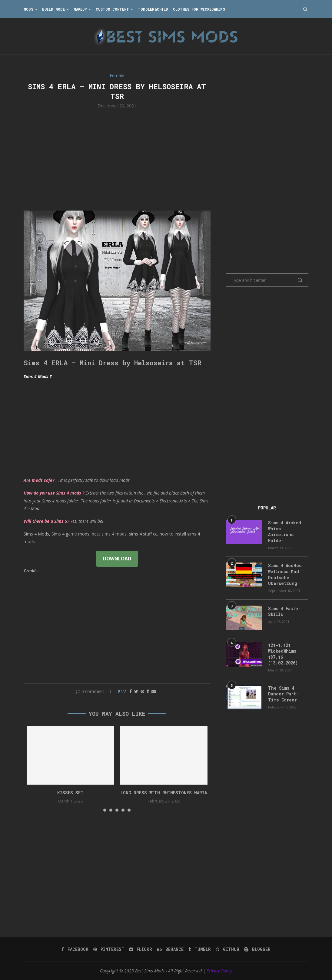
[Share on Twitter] (136, 691)
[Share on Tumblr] (148, 691)
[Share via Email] (154, 691)
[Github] (227, 949)
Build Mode (53, 9)
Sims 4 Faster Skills (284, 612)
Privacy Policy (219, 971)
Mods (28, 9)
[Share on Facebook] (131, 691)
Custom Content (112, 9)
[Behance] (170, 949)
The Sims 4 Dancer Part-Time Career (283, 694)
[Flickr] (141, 949)
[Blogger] (257, 949)
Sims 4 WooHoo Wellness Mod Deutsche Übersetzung (285, 574)
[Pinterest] (109, 949)
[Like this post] (124, 691)
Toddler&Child (153, 9)
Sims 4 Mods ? (38, 376)
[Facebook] (75, 949)
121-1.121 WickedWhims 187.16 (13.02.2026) (283, 654)
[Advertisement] (117, 159)
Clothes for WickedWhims (199, 9)
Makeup (80, 9)
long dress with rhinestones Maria (164, 793)
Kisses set (70, 793)
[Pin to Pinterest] (142, 691)
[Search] (305, 9)
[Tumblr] (200, 949)
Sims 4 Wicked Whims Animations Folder (285, 532)
